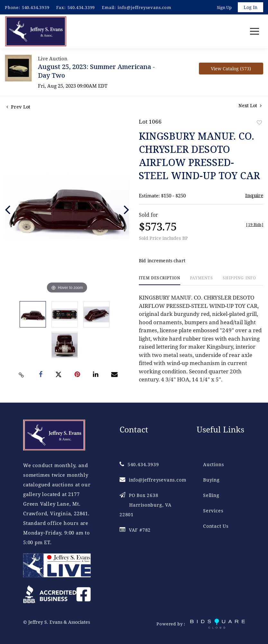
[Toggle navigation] (255, 32)
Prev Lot (18, 107)
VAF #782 (135, 530)
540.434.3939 (36, 7)
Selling (211, 496)
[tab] (160, 281)
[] (255, 225)
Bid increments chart (162, 261)
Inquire (254, 196)
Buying (211, 480)
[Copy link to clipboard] (21, 375)
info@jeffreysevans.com (144, 7)
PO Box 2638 (146, 505)
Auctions (213, 465)
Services (213, 511)
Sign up (224, 7)
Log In (250, 7)
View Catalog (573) (231, 69)
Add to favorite (259, 123)
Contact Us (216, 526)
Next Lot (250, 106)
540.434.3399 (81, 7)
